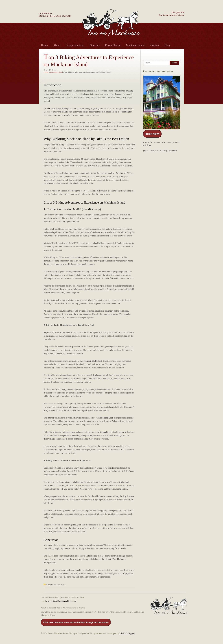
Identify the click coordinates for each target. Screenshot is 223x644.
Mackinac (107, 432)
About (57, 45)
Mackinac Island (135, 45)
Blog (167, 45)
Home (44, 45)
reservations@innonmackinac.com (61, 601)
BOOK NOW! (152, 134)
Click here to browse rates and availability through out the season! (76, 622)
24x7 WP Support (127, 633)
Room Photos (113, 45)
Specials (95, 45)
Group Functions (75, 45)
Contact (155, 45)
